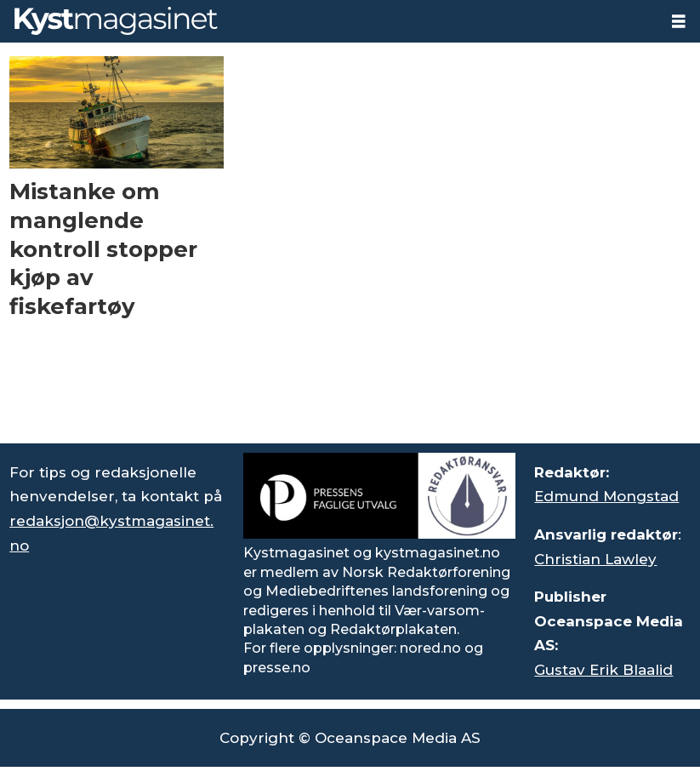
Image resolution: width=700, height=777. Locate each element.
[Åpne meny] (679, 22)
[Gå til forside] (116, 21)
